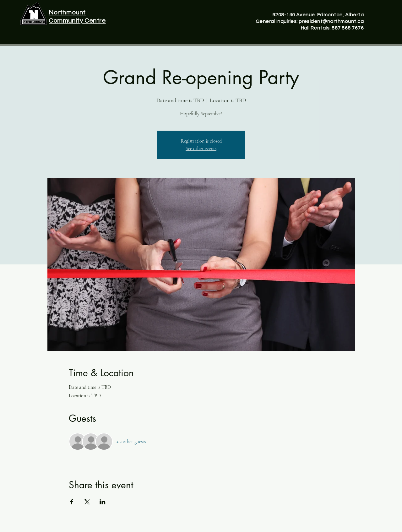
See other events (201, 149)
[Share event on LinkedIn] (103, 502)
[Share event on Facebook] (72, 502)
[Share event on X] (87, 502)
